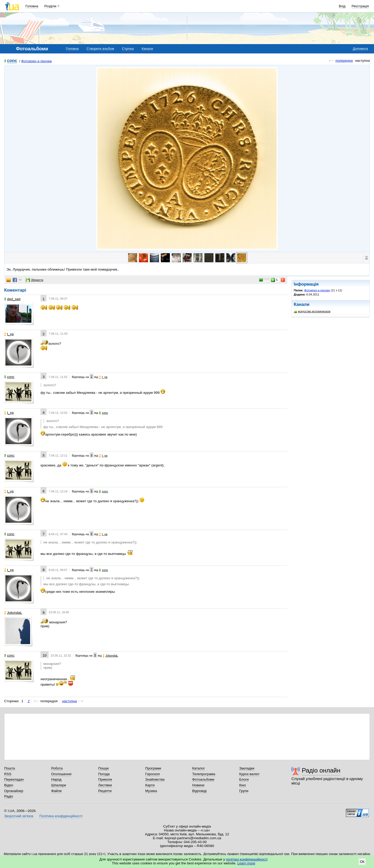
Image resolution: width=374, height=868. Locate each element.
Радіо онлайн (321, 770)
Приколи (105, 779)
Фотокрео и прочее (36, 61)
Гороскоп (152, 774)
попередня (344, 61)
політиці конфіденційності (247, 859)
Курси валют (249, 774)
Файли (56, 791)
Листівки (105, 785)
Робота (57, 768)
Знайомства (155, 779)
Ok (362, 862)
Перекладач (14, 779)
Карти (150, 785)
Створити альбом (100, 49)
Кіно (243, 785)
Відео (9, 785)
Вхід (342, 6)
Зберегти (35, 280)
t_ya (9, 334)
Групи (244, 791)
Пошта (9, 768)
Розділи (50, 6)
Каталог (199, 768)
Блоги (244, 779)
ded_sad (12, 299)
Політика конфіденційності (61, 816)
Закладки (247, 768)
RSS (8, 774)
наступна (69, 701)
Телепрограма (204, 774)
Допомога (360, 49)
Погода (104, 774)
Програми (153, 768)
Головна (32, 6)
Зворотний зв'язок (19, 816)
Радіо (9, 796)
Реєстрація (360, 6)
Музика (151, 791)
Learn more (246, 863)
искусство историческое (312, 311)
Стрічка (128, 49)
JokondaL (13, 613)
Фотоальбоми (203, 779)
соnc (12, 61)
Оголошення (61, 774)
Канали (147, 49)
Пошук (103, 768)
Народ (56, 779)
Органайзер (14, 791)
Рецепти (105, 791)
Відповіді (199, 791)
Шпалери (59, 785)
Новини (198, 785)
